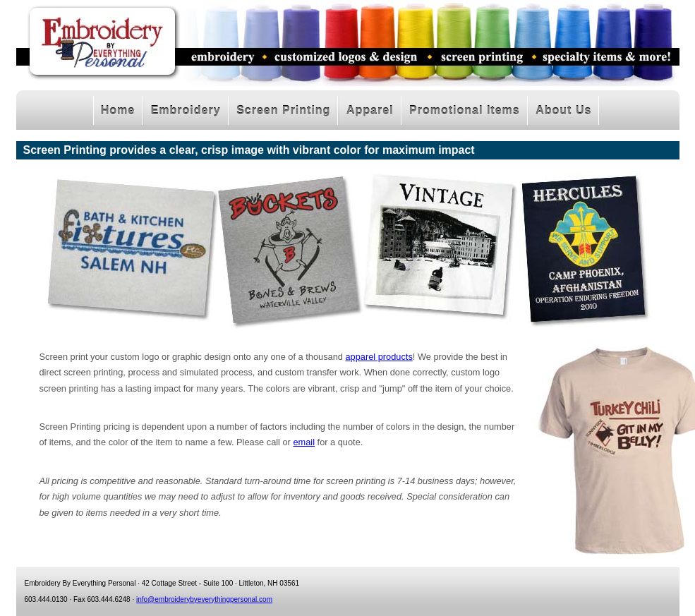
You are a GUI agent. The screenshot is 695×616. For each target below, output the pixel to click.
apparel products (379, 357)
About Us (563, 110)
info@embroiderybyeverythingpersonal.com (204, 599)
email (304, 442)
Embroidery (186, 110)
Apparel (370, 110)
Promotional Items (465, 110)
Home (118, 110)
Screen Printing (283, 110)
